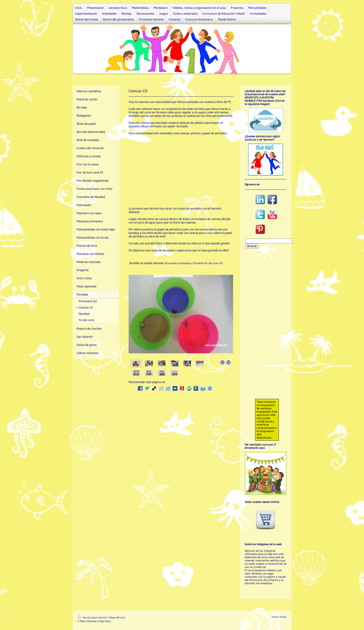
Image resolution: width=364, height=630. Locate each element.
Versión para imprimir (93, 617)
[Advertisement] (179, 171)
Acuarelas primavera (178, 263)
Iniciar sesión (279, 617)
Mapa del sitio (117, 617)
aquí (262, 448)
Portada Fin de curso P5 (208, 263)
